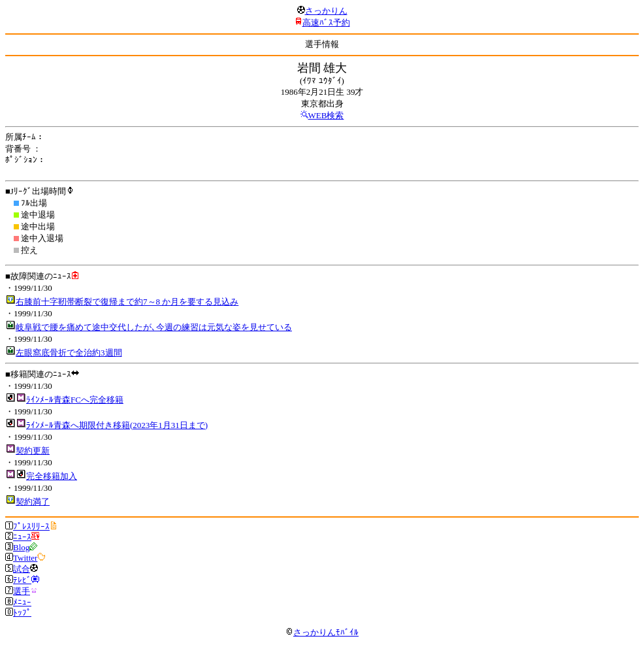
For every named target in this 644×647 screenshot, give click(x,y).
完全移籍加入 (52, 476)
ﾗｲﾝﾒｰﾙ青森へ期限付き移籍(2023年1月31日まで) (117, 425)
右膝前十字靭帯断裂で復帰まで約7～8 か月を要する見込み (127, 302)
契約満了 (33, 502)
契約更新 (33, 451)
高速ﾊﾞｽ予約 (326, 23)
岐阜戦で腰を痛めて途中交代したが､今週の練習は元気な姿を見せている (154, 327)
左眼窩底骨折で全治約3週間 (69, 353)
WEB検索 (326, 115)
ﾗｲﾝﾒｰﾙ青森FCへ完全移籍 (75, 400)
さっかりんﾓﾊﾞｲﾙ (322, 632)
